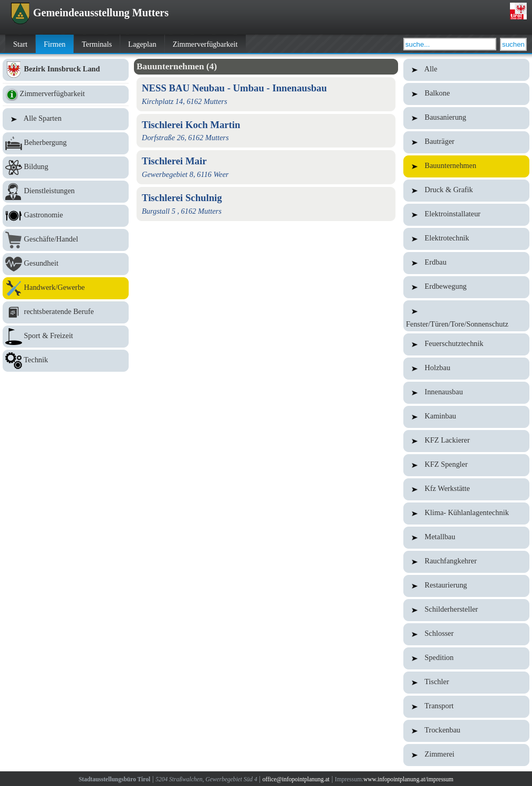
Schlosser (466, 634)
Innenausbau (466, 393)
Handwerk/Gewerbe (66, 288)
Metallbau (466, 538)
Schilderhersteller (466, 610)
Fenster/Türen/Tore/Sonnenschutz (466, 316)
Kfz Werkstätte (466, 489)
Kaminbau (466, 417)
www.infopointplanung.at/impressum (408, 779)
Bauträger (466, 142)
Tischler (466, 683)
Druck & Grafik (466, 191)
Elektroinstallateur (466, 215)
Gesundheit (66, 264)
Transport (466, 707)
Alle (466, 70)
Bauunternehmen (466, 166)
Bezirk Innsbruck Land (66, 70)
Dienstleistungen (66, 192)
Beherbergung (66, 143)
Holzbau (466, 369)
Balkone (466, 94)
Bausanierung (466, 118)
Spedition (466, 658)
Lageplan (142, 44)
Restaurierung (466, 586)
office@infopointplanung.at (296, 779)
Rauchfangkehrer (466, 562)
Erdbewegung (466, 287)
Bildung (66, 167)
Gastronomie (66, 216)
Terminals (97, 44)
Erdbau (466, 263)
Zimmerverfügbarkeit (205, 44)
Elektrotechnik (466, 239)
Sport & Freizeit (66, 337)
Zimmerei (466, 755)
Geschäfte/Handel (66, 240)
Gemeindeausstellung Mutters (90, 13)
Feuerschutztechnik (466, 344)
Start (20, 44)
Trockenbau (466, 731)
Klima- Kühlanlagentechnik (466, 513)
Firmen (55, 44)
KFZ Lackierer (466, 441)
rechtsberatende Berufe (66, 312)
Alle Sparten (66, 119)
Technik (66, 361)
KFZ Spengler (466, 465)
